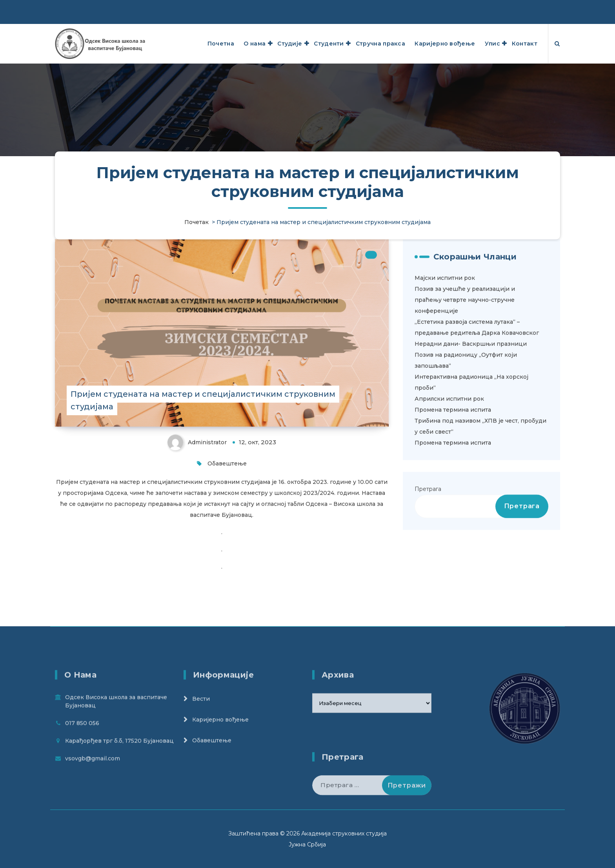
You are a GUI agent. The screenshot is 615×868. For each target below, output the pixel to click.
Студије (290, 44)
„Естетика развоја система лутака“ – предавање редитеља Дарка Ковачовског (477, 377)
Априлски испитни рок (449, 448)
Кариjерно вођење (220, 758)
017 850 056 (82, 762)
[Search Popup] (557, 44)
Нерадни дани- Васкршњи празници (471, 393)
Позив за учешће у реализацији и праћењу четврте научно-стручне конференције (465, 349)
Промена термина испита (453, 459)
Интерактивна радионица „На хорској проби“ (471, 432)
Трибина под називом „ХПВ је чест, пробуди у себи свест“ (480, 476)
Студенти (329, 44)
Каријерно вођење (445, 44)
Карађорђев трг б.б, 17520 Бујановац (470, 8)
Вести (201, 737)
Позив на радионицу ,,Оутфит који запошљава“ (466, 410)
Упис (492, 44)
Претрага (428, 538)
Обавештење (227, 513)
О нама (255, 44)
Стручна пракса (380, 44)
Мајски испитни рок (445, 327)
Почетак (197, 222)
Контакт (525, 44)
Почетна (221, 44)
